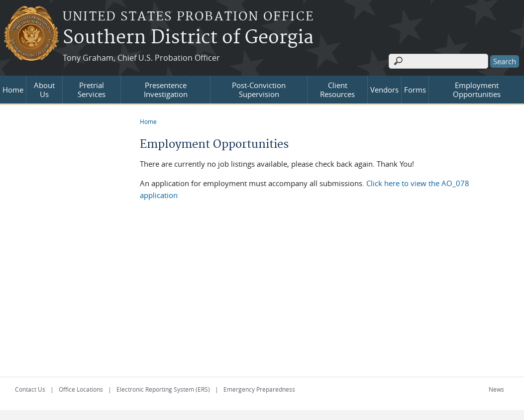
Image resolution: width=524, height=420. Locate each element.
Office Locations (81, 389)
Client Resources (337, 90)
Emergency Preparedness (259, 389)
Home (13, 90)
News (496, 389)
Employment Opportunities (477, 90)
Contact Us (30, 389)
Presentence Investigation (166, 90)
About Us (44, 90)
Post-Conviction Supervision (259, 90)
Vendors (384, 90)
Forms (415, 90)
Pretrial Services (92, 90)
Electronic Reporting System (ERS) (163, 389)
